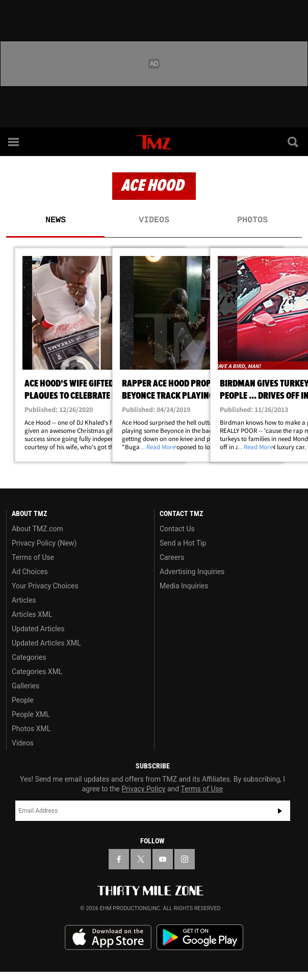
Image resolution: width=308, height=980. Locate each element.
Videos (154, 220)
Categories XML (37, 672)
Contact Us (177, 529)
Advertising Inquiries (192, 572)
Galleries (25, 686)
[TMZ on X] (141, 859)
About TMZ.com (37, 529)
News (56, 220)
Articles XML (32, 614)
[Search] (294, 142)
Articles (24, 600)
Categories (29, 657)
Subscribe (280, 811)
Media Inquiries (184, 586)
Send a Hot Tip (183, 543)
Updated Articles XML (46, 643)
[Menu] (14, 142)
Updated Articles (38, 629)
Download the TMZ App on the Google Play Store (200, 937)
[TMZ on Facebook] (119, 859)
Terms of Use (33, 557)
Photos (252, 220)
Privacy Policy (143, 789)
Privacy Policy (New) (44, 543)
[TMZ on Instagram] (185, 859)
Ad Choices (30, 572)
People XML (31, 714)
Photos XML (31, 729)
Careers (172, 557)
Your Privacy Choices (45, 586)
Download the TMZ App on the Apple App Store (108, 938)
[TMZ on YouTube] (163, 859)
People (23, 700)
